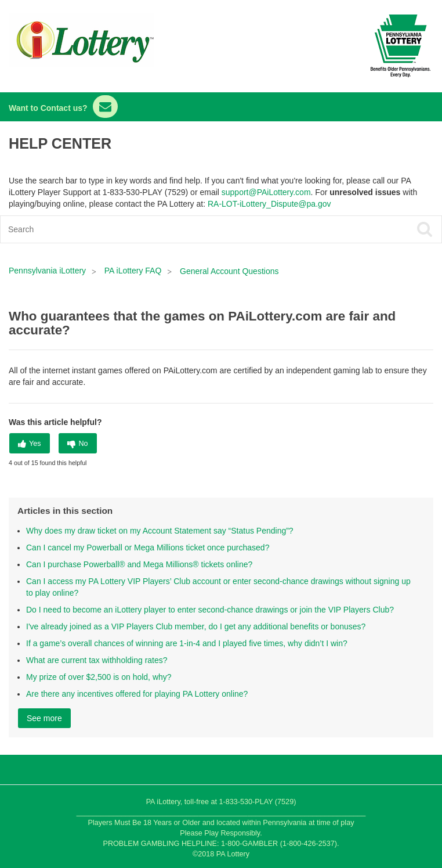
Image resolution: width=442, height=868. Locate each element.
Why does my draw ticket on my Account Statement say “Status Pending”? (160, 531)
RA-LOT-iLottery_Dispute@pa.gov (269, 204)
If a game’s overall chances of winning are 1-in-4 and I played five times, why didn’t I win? (187, 643)
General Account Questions (229, 271)
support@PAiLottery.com (266, 192)
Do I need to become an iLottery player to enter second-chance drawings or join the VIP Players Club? (210, 610)
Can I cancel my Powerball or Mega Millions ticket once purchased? (148, 548)
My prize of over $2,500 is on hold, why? (99, 677)
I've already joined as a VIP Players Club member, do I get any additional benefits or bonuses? (196, 626)
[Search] (177, 229)
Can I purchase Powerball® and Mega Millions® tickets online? (139, 564)
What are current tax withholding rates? (97, 660)
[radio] (30, 443)
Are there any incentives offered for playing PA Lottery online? (137, 694)
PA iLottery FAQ (133, 271)
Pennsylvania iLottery (48, 271)
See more (44, 718)
